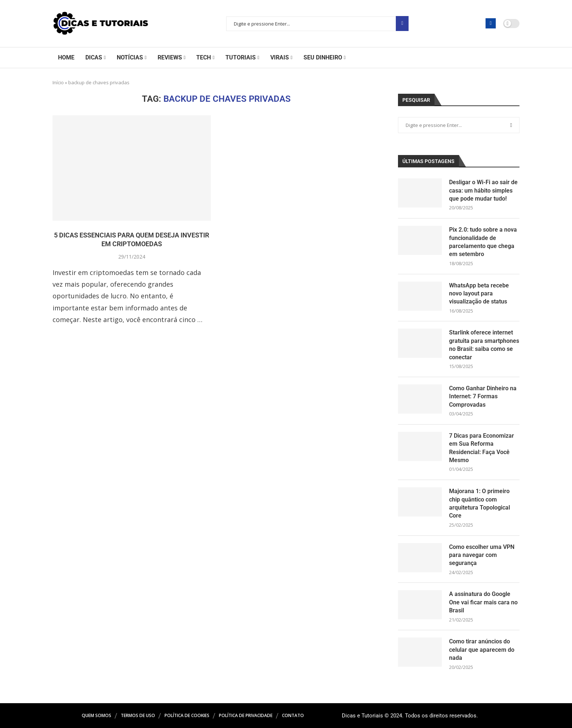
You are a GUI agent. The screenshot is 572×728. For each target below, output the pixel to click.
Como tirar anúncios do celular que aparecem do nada (482, 650)
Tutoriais (241, 57)
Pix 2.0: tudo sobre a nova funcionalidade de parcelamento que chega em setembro (483, 242)
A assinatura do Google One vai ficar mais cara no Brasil (483, 602)
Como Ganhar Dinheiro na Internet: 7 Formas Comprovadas (483, 396)
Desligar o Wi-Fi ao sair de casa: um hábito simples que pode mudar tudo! (483, 190)
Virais (280, 57)
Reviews (170, 57)
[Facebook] (491, 23)
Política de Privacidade (246, 715)
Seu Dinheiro (323, 57)
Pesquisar (402, 24)
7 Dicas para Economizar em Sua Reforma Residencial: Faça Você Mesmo (482, 448)
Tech (204, 57)
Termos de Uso (138, 715)
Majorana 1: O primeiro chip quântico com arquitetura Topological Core (480, 503)
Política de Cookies (187, 715)
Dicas (94, 57)
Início (58, 82)
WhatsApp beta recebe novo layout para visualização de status (479, 294)
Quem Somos (96, 715)
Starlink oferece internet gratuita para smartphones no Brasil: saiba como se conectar (484, 345)
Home (66, 57)
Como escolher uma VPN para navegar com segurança (482, 555)
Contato (293, 715)
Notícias (130, 57)
